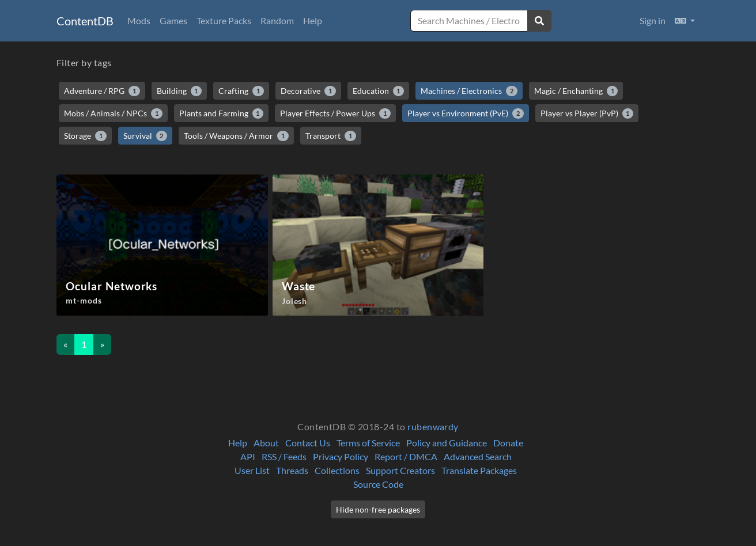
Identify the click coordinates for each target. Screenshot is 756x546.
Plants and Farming (222, 113)
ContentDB (85, 21)
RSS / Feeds (284, 456)
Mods (139, 20)
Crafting (241, 91)
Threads (292, 470)
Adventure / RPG (102, 91)
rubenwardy (433, 426)
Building (179, 91)
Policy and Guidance (447, 443)
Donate (508, 443)
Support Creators (400, 470)
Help (313, 20)
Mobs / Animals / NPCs (113, 113)
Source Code (378, 484)
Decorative (308, 91)
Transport (331, 136)
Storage (85, 136)
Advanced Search (478, 456)
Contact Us (308, 443)
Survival (145, 136)
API (248, 456)
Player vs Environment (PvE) (466, 113)
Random (277, 20)
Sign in (653, 20)
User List (252, 470)
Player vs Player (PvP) (587, 113)
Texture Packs (224, 20)
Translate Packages (479, 470)
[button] (685, 21)
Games (173, 20)
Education (379, 91)
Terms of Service (368, 443)
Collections (337, 470)
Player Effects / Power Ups (335, 113)
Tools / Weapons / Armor (236, 136)
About (266, 443)
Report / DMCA (406, 456)
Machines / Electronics (469, 91)
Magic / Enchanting (576, 91)
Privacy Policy (341, 456)
